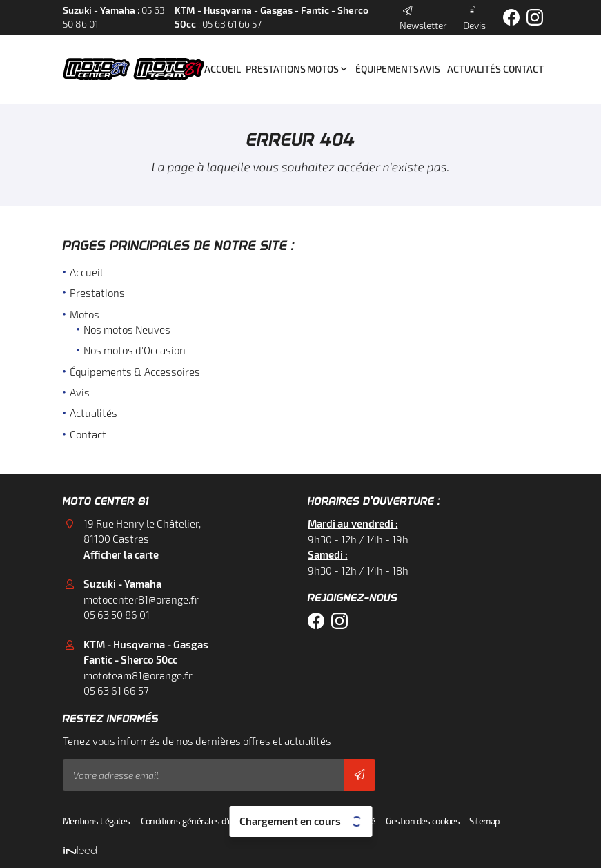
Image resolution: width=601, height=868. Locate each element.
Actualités (470, 69)
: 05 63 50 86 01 (114, 17)
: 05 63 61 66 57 (272, 17)
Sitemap (483, 821)
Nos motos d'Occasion (135, 351)
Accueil (220, 69)
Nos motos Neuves (127, 330)
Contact (521, 69)
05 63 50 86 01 (117, 615)
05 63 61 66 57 (116, 691)
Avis (428, 69)
